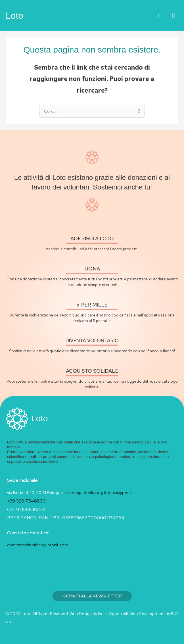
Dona (92, 269)
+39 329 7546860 (26, 501)
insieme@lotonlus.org (83, 493)
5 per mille (92, 305)
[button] (159, 16)
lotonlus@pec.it (119, 493)
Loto (14, 16)
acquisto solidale (92, 371)
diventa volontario (92, 341)
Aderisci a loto (92, 239)
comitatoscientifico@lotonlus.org (38, 545)
